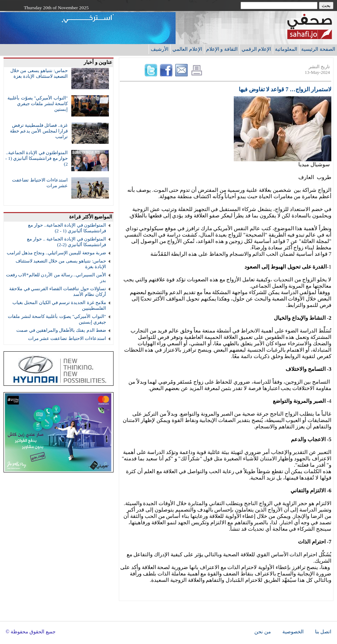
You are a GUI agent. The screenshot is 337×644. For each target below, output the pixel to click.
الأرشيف (160, 49)
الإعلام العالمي (187, 49)
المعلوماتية (286, 49)
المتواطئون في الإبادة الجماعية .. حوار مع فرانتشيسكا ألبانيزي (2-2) (67, 242)
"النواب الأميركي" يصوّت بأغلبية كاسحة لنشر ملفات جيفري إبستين (38, 104)
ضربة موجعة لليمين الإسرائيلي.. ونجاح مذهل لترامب (56, 253)
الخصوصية (293, 632)
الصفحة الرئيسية (318, 49)
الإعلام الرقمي (256, 49)
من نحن (263, 632)
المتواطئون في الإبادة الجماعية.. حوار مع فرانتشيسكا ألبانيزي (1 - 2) (37, 158)
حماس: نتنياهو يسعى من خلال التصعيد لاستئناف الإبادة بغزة (39, 73)
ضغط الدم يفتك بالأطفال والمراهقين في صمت (61, 330)
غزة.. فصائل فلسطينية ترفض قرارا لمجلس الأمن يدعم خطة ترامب (39, 131)
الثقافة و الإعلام (222, 49)
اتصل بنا (323, 632)
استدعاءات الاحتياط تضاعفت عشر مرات (67, 338)
